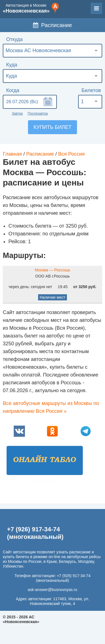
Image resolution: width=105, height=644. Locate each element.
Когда (13, 90)
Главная (12, 154)
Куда (12, 65)
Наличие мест (53, 297)
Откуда (14, 39)
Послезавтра (38, 114)
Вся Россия (72, 154)
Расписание (53, 25)
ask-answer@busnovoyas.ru (53, 590)
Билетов (91, 90)
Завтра (17, 114)
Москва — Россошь (53, 270)
